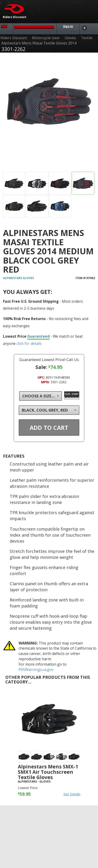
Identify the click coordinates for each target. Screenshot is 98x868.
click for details (29, 343)
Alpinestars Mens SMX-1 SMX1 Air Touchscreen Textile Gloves (48, 772)
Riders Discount (14, 38)
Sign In (68, 26)
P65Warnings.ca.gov (36, 670)
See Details (72, 794)
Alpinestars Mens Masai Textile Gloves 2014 (39, 43)
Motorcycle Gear (46, 38)
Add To (49, 428)
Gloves (70, 38)
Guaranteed (38, 336)
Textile (87, 38)
